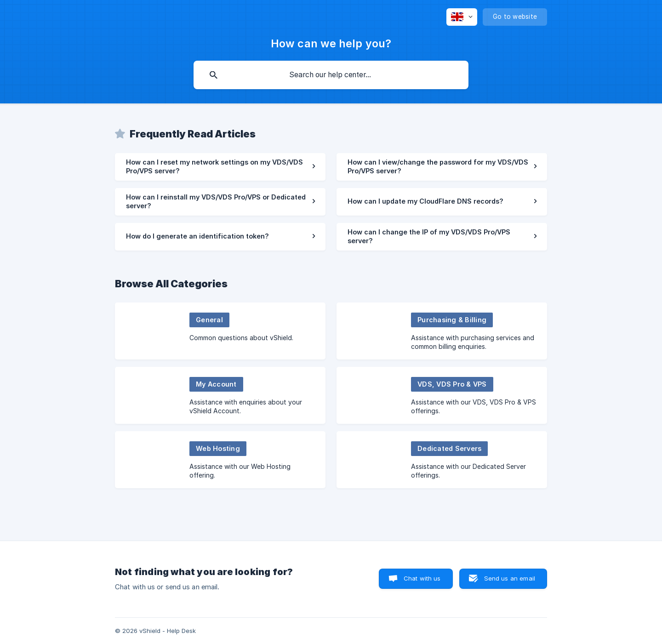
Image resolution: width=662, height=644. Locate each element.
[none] (462, 17)
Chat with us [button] (422, 578)
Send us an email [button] (510, 578)
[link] (220, 167)
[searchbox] (331, 75)
